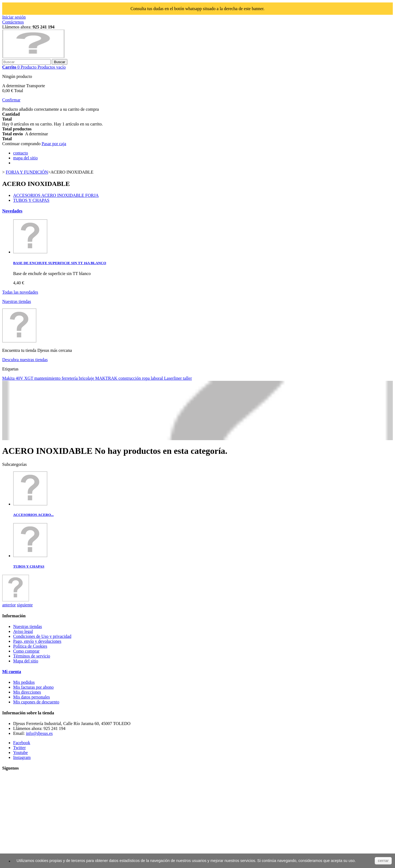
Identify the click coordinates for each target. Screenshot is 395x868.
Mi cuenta (12, 672)
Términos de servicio (32, 656)
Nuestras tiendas (17, 301)
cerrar (383, 861)
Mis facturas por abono (33, 687)
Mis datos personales (31, 697)
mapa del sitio (25, 158)
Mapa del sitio (26, 661)
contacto (21, 153)
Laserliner (173, 378)
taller (187, 378)
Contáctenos (13, 22)
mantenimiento (48, 378)
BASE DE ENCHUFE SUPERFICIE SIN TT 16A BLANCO (60, 263)
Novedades (12, 211)
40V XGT (25, 378)
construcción (130, 378)
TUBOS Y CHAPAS (31, 200)
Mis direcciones (27, 692)
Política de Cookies (30, 646)
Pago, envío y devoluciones (37, 641)
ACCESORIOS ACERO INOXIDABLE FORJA (56, 195)
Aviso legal (23, 631)
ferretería (70, 378)
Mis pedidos (24, 682)
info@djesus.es (39, 733)
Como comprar (26, 651)
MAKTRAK (107, 378)
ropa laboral (153, 378)
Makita (9, 378)
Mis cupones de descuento (36, 702)
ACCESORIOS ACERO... (33, 515)
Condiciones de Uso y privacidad (42, 636)
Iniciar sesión (14, 17)
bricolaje (87, 378)
